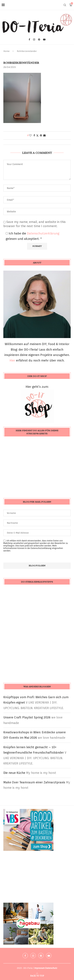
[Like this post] (30, 135)
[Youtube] (44, 39)
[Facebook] (29, 39)
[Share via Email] (44, 135)
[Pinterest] (39, 39)
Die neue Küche (14, 773)
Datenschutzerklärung (43, 233)
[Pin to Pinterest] (41, 135)
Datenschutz (51, 968)
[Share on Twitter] (37, 135)
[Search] (65, 5)
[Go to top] (37, 975)
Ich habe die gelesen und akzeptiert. (32, 236)
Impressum (40, 968)
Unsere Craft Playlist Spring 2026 (27, 717)
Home (6, 51)
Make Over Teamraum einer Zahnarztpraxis (34, 782)
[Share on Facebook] (34, 135)
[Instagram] (34, 39)
